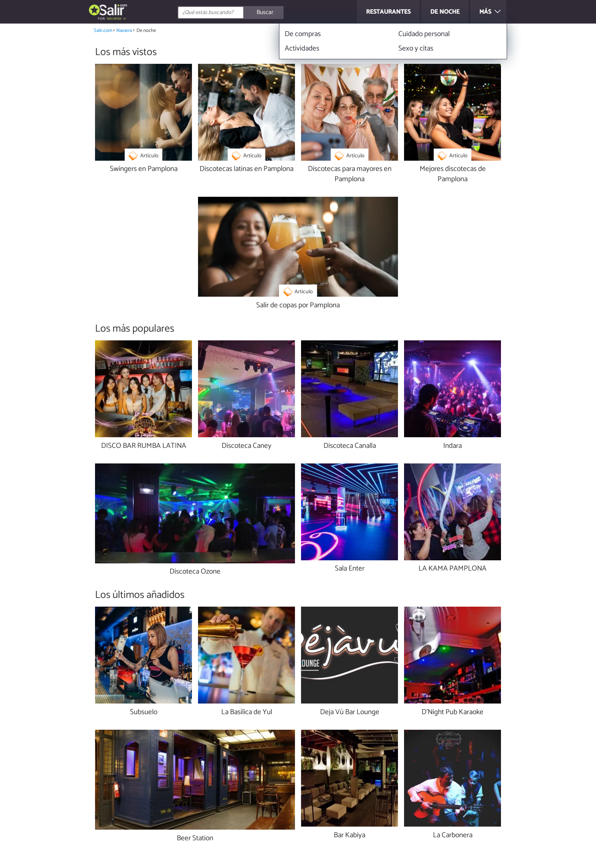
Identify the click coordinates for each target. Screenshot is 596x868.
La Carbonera (453, 836)
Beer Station (195, 839)
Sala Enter (350, 569)
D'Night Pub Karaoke (453, 712)
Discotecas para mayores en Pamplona (350, 174)
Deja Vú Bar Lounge (350, 712)
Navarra (114, 19)
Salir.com (103, 31)
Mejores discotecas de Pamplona (453, 174)
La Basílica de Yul (247, 712)
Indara (453, 446)
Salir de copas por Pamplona (298, 306)
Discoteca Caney (246, 446)
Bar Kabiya (350, 836)
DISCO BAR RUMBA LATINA (144, 446)
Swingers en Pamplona (144, 169)
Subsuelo (144, 712)
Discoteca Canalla (350, 446)
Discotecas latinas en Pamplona (246, 169)
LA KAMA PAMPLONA (453, 569)
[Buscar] (265, 13)
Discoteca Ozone (195, 572)
